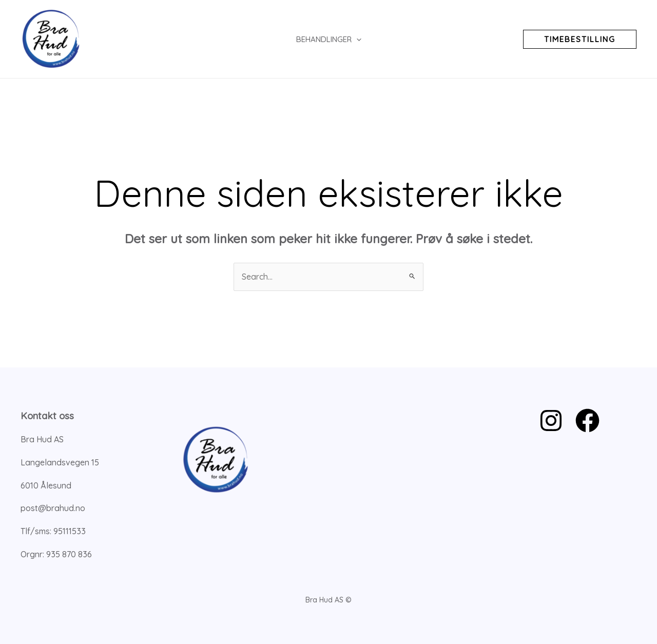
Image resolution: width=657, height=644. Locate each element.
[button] (580, 39)
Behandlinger (329, 39)
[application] (356, 39)
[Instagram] (551, 421)
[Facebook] (587, 421)
